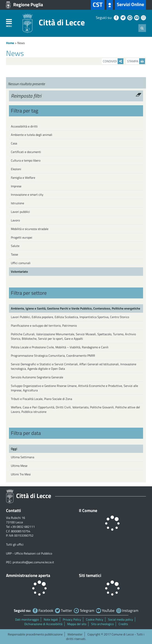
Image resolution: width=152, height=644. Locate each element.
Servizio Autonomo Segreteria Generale (37, 377)
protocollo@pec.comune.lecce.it (33, 562)
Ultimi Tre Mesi (21, 474)
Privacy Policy (72, 619)
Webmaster (75, 634)
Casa (14, 143)
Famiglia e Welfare (23, 178)
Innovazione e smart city (27, 195)
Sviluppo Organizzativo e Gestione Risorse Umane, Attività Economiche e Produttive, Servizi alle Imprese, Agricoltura (74, 388)
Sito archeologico (102, 624)
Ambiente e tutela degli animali (32, 135)
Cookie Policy (95, 619)
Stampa (136, 61)
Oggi (14, 449)
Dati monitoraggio (27, 619)
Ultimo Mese (19, 466)
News (21, 43)
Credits (123, 624)
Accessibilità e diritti (24, 126)
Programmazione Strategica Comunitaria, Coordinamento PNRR (53, 356)
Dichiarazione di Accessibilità (43, 624)
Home (10, 43)
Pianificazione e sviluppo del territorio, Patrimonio (44, 326)
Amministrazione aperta (28, 575)
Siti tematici (90, 575)
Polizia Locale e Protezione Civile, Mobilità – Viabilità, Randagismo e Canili (60, 347)
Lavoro (15, 220)
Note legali (51, 619)
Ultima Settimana (23, 457)
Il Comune (88, 510)
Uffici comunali (21, 263)
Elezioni (16, 169)
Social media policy (121, 619)
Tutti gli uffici (15, 544)
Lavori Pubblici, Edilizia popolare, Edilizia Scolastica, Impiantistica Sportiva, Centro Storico (70, 317)
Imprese (16, 186)
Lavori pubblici (20, 212)
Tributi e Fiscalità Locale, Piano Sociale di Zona (41, 399)
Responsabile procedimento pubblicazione (35, 634)
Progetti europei (22, 237)
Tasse (14, 254)
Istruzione (17, 203)
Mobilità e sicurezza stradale (30, 229)
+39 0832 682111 (23, 527)
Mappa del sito (77, 624)
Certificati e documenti (26, 152)
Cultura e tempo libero (26, 160)
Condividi (113, 61)
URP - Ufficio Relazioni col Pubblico (29, 553)
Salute (15, 246)
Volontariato (19, 272)
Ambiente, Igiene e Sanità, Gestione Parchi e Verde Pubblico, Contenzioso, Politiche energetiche (76, 308)
